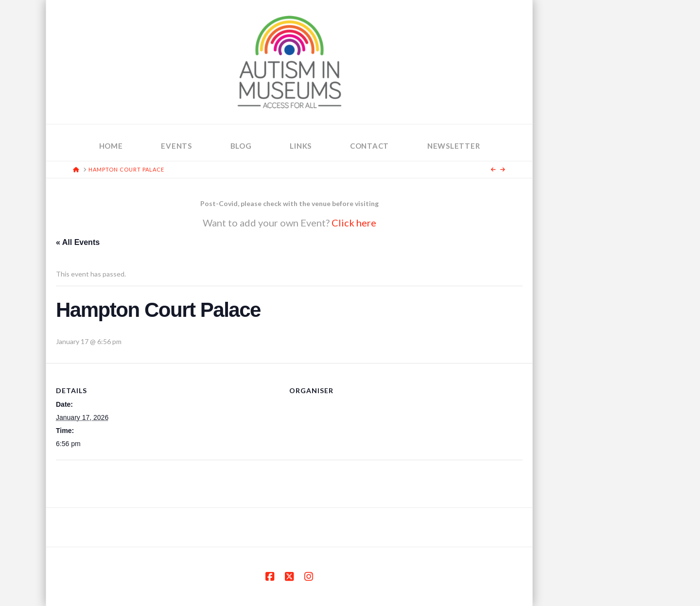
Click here (354, 223)
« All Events (78, 242)
